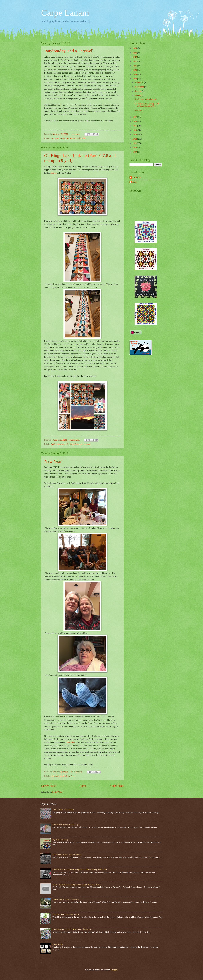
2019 (135, 74)
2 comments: (75, 440)
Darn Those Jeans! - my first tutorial (67, 855)
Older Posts (117, 786)
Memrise (71, 742)
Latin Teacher (58, 944)
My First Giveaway (60, 840)
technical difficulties (78, 138)
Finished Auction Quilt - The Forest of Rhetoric (72, 929)
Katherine (136, 177)
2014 (135, 130)
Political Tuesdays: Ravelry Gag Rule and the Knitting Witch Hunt (80, 870)
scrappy (87, 444)
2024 (135, 53)
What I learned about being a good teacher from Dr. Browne (77, 885)
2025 (135, 48)
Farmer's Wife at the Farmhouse (66, 899)
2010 (135, 148)
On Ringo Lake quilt (75, 444)
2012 (135, 139)
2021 (135, 66)
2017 (135, 117)
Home (83, 786)
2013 (135, 134)
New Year (53, 461)
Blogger (114, 970)
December (140, 82)
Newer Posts (48, 786)
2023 (135, 57)
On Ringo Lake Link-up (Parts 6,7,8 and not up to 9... (147, 105)
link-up (53, 173)
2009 (135, 152)
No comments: (77, 772)
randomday (64, 138)
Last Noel (55, 138)
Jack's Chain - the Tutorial (63, 810)
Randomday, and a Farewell (69, 51)
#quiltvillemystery (58, 444)
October (139, 91)
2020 (135, 70)
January (138, 95)
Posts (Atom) (58, 792)
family (63, 776)
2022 (135, 61)
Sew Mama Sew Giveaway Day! (66, 825)
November (140, 87)
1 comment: (75, 134)
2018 (135, 79)
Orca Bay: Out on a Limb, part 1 (66, 914)
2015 (135, 126)
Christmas (55, 776)
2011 (135, 143)
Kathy (135, 182)
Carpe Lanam (65, 13)
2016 (135, 122)
